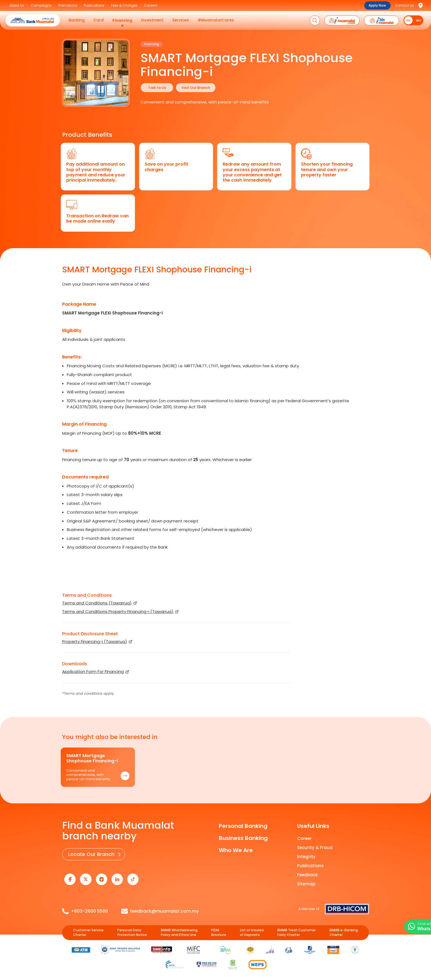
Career (304, 838)
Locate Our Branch (90, 854)
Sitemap (306, 884)
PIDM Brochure (219, 931)
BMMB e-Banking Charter (344, 931)
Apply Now (377, 5)
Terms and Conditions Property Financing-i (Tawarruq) (118, 611)
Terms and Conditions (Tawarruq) (97, 603)
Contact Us (404, 5)
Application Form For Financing (93, 671)
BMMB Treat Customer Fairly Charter (297, 931)
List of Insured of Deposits (252, 931)
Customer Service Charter (88, 931)
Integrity (306, 857)
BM (418, 20)
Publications (310, 866)
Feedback (307, 875)
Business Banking (243, 838)
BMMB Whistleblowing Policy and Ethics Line (179, 931)
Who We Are (236, 850)
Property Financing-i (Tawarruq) (95, 641)
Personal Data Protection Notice (132, 931)
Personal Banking (243, 826)
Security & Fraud (315, 848)
